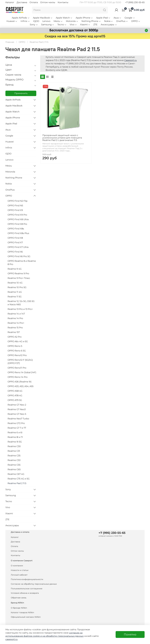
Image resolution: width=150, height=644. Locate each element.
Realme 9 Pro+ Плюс (19, 278)
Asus (117, 18)
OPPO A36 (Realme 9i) (19, 382)
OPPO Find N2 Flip (18, 201)
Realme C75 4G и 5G (19, 479)
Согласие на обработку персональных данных (34, 584)
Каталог (10, 2)
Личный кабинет (19, 575)
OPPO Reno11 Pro (17, 368)
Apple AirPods (21, 18)
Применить (21, 93)
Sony (34, 25)
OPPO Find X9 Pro (17, 215)
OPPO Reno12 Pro (17, 355)
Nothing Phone (91, 21)
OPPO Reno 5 (15, 346)
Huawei (12, 21)
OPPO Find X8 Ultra (18, 219)
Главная (10, 42)
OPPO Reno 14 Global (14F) (22, 372)
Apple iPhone (84, 18)
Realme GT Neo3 (17, 409)
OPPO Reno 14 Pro (18, 377)
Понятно (130, 634)
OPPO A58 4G (15, 391)
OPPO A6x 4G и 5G (18, 341)
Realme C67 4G (16, 474)
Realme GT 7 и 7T (17, 428)
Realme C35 (14, 456)
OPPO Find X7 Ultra (18, 247)
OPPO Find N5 (15, 206)
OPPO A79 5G (15, 400)
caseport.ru (12, 639)
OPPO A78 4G (15, 396)
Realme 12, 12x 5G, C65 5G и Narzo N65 (21, 303)
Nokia (109, 21)
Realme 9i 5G (15, 442)
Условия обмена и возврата (25, 593)
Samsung (48, 25)
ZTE (95, 25)
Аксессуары (109, 25)
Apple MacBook (43, 18)
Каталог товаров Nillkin (22, 612)
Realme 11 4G (15, 292)
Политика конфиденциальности (27, 579)
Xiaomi (85, 25)
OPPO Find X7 (15, 243)
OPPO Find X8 (15, 238)
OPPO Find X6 (15, 252)
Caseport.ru (131, 60)
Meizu (58, 21)
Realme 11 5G (15, 297)
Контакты (63, 2)
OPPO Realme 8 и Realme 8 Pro (22, 263)
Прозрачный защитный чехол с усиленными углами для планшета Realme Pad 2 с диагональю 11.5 (62, 138)
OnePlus (122, 21)
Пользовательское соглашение (27, 589)
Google (130, 18)
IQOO (36, 21)
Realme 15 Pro (15, 328)
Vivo (73, 25)
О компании (17, 566)
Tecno (62, 25)
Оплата (34, 2)
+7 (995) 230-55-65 (135, 2)
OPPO (136, 21)
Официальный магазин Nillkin (26, 617)
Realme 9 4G (15, 269)
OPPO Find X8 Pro (17, 224)
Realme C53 (14, 460)
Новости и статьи (20, 570)
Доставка (22, 2)
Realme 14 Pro (15, 318)
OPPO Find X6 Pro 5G (19, 256)
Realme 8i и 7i (15, 437)
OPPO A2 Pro (15, 337)
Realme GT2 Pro (16, 423)
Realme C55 (14, 465)
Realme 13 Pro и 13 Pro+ (20, 309)
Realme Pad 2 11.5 (17, 483)
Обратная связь (19, 598)
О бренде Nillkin (19, 608)
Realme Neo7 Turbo (18, 419)
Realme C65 (14, 469)
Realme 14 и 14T (16, 314)
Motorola (72, 21)
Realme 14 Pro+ (16, 323)
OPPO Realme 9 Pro (18, 273)
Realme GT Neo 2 (17, 405)
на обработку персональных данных (63, 636)
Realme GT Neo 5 (17, 414)
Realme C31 (14, 451)
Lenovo (46, 21)
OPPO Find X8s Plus (18, 233)
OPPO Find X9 (15, 210)
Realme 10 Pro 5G (17, 287)
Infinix (25, 21)
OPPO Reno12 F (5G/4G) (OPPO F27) (20, 362)
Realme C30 (14, 446)
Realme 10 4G (15, 283)
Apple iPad (103, 18)
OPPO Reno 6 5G (17, 351)
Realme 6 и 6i (15, 432)
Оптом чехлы (48, 2)
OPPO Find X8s (16, 229)
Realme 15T (14, 332)
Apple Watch (64, 18)
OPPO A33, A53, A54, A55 (21, 386)
